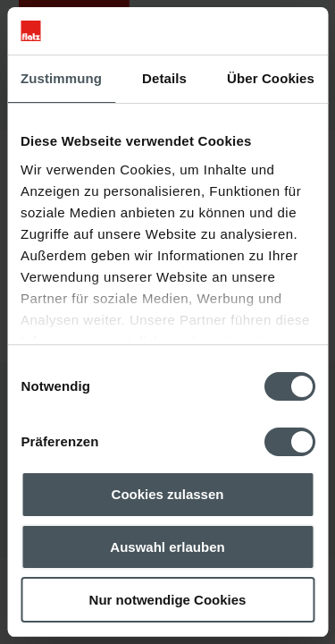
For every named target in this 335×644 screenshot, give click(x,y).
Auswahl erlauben (167, 547)
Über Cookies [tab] (271, 78)
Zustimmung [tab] (61, 78)
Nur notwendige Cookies (168, 600)
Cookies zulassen (168, 494)
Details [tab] (164, 78)
